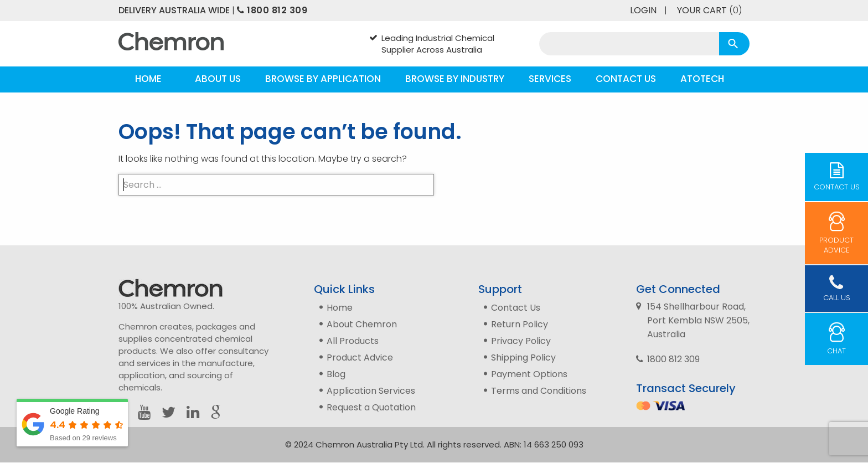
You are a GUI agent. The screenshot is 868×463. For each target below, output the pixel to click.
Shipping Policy (523, 357)
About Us (218, 79)
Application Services (371, 391)
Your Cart (709, 10)
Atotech (702, 79)
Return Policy (520, 324)
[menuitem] (148, 79)
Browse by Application (323, 79)
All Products (353, 341)
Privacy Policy (521, 341)
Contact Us (626, 79)
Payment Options (529, 374)
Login (643, 10)
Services (550, 79)
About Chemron (362, 324)
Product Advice (360, 357)
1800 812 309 (272, 10)
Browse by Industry (455, 79)
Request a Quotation (371, 407)
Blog (336, 374)
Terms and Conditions (539, 391)
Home (148, 79)
